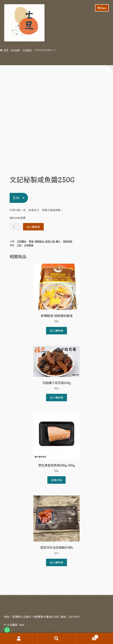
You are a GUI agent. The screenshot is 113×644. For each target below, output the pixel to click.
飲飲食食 (68, 242)
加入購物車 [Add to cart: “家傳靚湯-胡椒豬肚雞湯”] (57, 331)
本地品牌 (15, 50)
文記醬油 (27, 50)
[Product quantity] (15, 227)
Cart (87, 636)
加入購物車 (33, 227)
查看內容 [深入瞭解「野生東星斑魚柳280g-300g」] (57, 480)
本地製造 (29, 245)
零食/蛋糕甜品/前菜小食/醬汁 (45, 242)
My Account (19, 638)
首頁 (6, 50)
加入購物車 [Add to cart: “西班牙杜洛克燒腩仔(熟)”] (57, 562)
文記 (19, 245)
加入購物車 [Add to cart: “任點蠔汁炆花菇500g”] (57, 397)
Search (56, 638)
